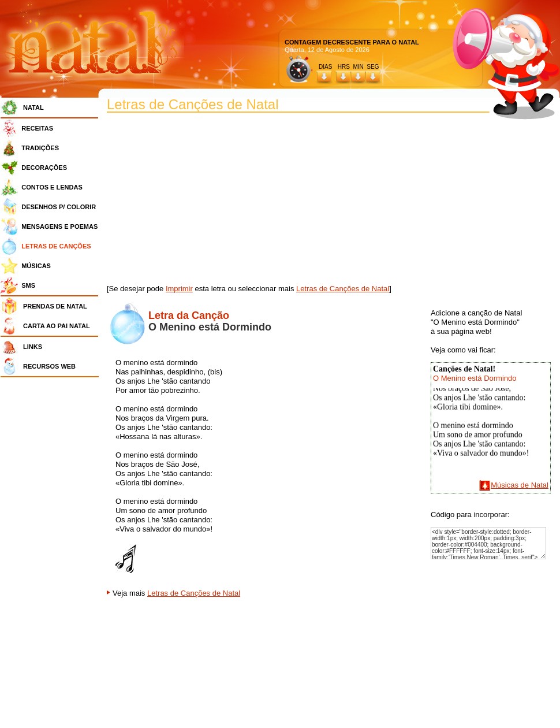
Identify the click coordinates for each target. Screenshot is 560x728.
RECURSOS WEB (49, 366)
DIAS (325, 67)
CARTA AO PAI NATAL (57, 326)
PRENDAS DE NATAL (55, 306)
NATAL (33, 107)
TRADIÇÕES (40, 148)
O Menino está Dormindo (475, 378)
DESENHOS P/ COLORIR (59, 207)
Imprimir (179, 289)
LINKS (33, 347)
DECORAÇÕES (44, 168)
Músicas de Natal (520, 485)
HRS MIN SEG (359, 67)
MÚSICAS (36, 266)
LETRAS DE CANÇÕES (56, 246)
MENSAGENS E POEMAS (59, 226)
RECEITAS (37, 128)
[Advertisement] (53, 555)
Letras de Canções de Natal (343, 289)
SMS (28, 285)
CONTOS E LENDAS (52, 187)
